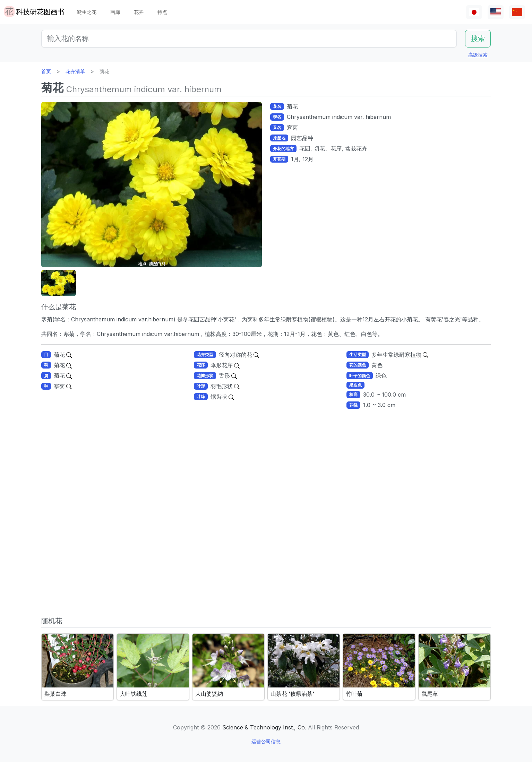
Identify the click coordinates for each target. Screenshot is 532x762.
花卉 (139, 12)
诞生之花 (87, 12)
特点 (162, 12)
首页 (46, 71)
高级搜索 (478, 55)
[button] (59, 283)
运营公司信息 (266, 741)
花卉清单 (75, 71)
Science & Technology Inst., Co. (264, 727)
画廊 (115, 12)
